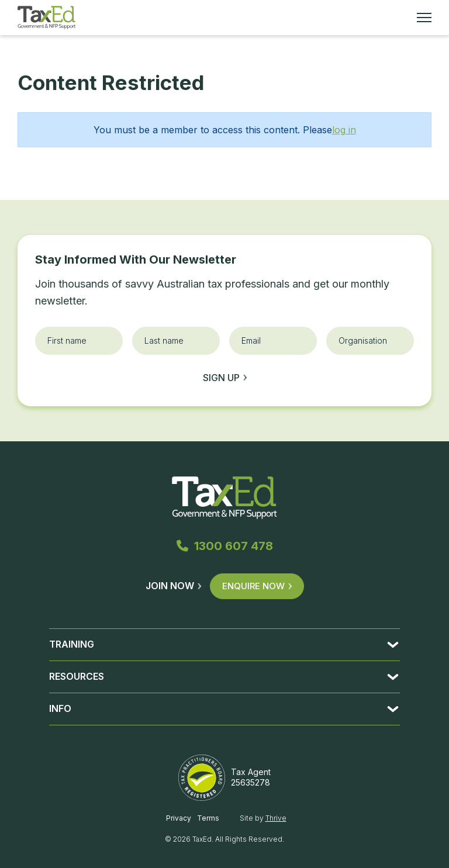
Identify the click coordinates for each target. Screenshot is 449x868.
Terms (208, 818)
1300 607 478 (225, 546)
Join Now (173, 586)
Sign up (225, 378)
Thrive (276, 818)
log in (344, 130)
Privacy (179, 818)
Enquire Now (257, 586)
